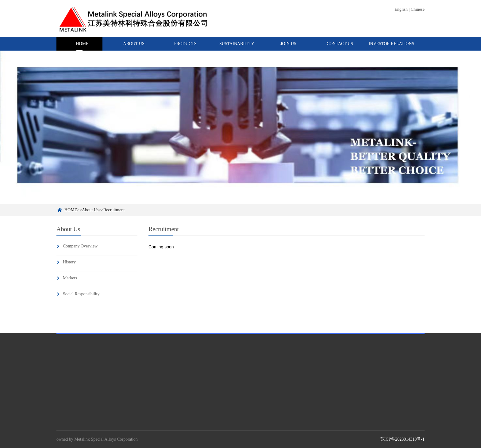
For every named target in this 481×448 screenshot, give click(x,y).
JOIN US (288, 44)
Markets (70, 278)
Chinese (418, 9)
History (69, 262)
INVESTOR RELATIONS (392, 44)
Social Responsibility (81, 294)
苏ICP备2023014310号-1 (402, 439)
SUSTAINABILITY (237, 44)
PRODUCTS (185, 44)
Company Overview (80, 246)
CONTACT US (340, 44)
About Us (90, 210)
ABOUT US (134, 44)
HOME (82, 44)
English (401, 9)
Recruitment (114, 210)
